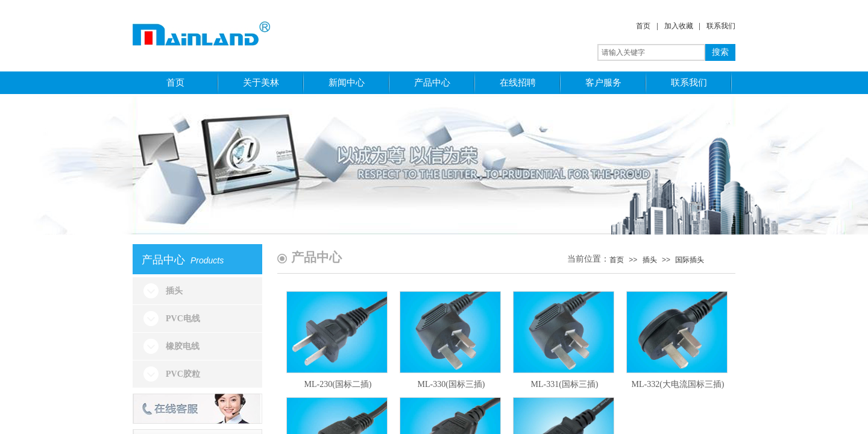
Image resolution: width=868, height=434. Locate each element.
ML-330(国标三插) (451, 384)
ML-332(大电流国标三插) (678, 384)
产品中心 (432, 82)
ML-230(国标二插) (338, 384)
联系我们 (721, 26)
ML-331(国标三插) (565, 384)
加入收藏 (679, 26)
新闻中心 (347, 82)
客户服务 (603, 82)
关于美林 (261, 82)
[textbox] (651, 52)
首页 (643, 26)
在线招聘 (518, 82)
